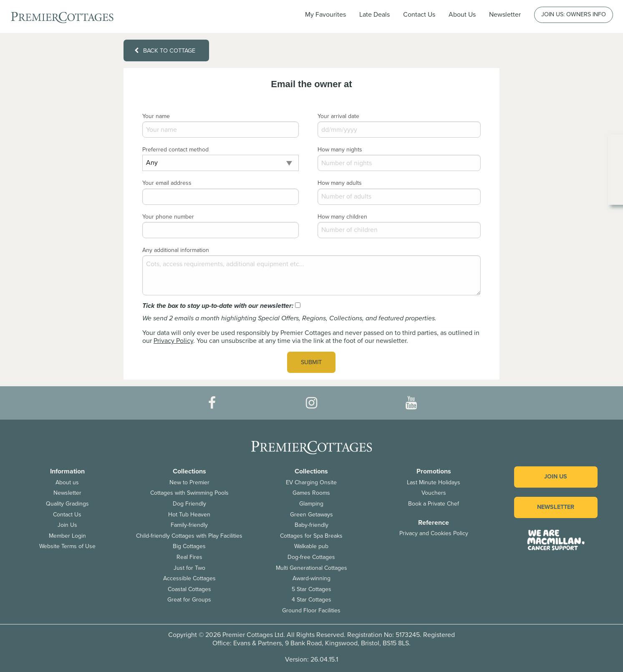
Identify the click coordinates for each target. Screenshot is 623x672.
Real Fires (189, 557)
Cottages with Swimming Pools (189, 493)
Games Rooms (311, 493)
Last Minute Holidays (434, 482)
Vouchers (434, 493)
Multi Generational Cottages (311, 568)
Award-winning (311, 578)
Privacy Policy (173, 341)
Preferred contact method (175, 150)
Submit (311, 362)
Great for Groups (189, 600)
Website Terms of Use (67, 546)
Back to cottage (165, 51)
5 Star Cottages (311, 589)
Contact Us (419, 15)
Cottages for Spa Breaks (311, 536)
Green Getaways (311, 515)
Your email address (167, 183)
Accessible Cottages (189, 578)
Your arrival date (338, 116)
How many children (342, 217)
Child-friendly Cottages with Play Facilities (189, 536)
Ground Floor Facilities (311, 610)
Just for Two (189, 568)
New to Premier (189, 482)
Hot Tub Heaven (189, 515)
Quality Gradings (67, 504)
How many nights (340, 150)
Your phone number (168, 217)
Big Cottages (189, 546)
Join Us (67, 525)
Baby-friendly (311, 525)
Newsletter (67, 493)
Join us (556, 477)
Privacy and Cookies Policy (434, 533)
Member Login (67, 536)
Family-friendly (189, 525)
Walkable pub (311, 546)
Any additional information (176, 250)
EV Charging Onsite (311, 482)
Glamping (311, 504)
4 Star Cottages (311, 600)
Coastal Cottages (189, 589)
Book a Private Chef (434, 504)
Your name (156, 116)
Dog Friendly (189, 504)
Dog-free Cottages (311, 557)
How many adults (340, 183)
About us (67, 482)
